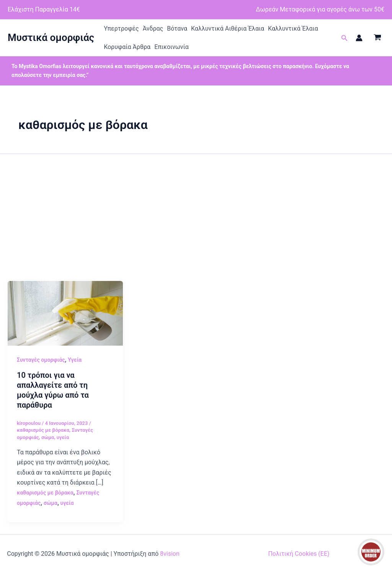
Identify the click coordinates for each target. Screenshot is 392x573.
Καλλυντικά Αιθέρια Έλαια (228, 29)
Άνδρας (153, 29)
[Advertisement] (196, 224)
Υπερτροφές (121, 29)
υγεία (63, 437)
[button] (345, 38)
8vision (170, 554)
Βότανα (177, 29)
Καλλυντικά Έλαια (293, 29)
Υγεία (75, 360)
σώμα (48, 437)
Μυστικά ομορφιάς (51, 38)
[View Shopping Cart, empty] (377, 38)
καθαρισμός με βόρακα (43, 430)
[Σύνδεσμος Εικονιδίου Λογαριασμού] (359, 38)
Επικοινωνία (171, 47)
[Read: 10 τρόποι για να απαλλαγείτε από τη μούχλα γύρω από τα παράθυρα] (65, 313)
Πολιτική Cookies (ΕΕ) (299, 554)
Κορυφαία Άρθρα (127, 47)
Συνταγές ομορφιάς (41, 360)
